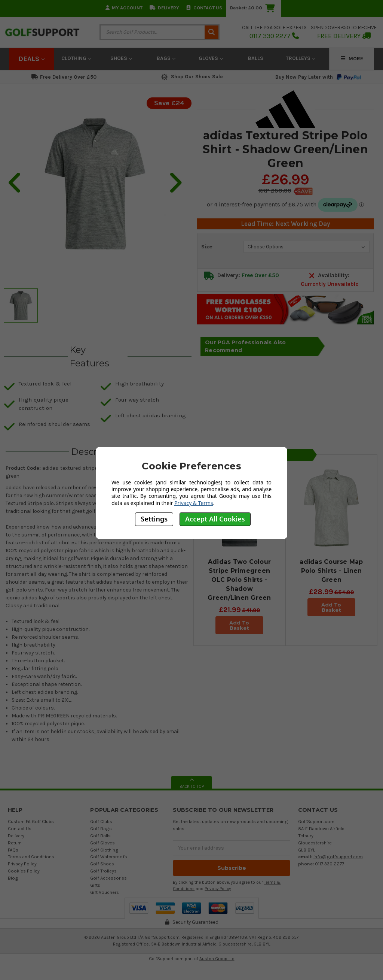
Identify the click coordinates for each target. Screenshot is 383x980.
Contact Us (204, 8)
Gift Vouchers (105, 892)
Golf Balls (100, 836)
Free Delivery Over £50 (64, 77)
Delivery (164, 8)
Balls (256, 58)
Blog (13, 878)
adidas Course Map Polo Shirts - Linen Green (331, 571)
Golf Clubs (101, 821)
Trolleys (301, 58)
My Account (124, 8)
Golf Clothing (104, 850)
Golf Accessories (108, 878)
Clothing (76, 58)
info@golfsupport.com (338, 857)
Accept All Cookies (215, 519)
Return (15, 843)
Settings (154, 519)
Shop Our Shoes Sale (191, 77)
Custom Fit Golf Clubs (31, 821)
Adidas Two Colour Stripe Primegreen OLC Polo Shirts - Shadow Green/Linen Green (239, 580)
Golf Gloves (102, 843)
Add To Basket (239, 625)
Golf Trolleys (103, 871)
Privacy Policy (22, 864)
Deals (31, 59)
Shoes (121, 58)
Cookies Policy (24, 871)
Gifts (95, 885)
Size (207, 246)
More (352, 59)
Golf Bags (101, 828)
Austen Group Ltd (217, 959)
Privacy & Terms (194, 503)
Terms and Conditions (31, 857)
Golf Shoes (102, 864)
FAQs (13, 850)
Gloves (211, 58)
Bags (166, 58)
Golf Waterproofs (109, 857)
